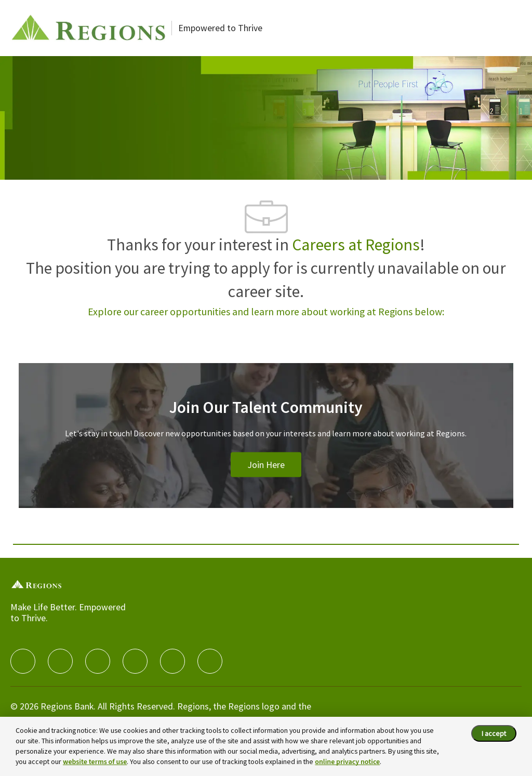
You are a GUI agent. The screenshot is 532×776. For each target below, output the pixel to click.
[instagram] (135, 661)
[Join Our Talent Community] (266, 448)
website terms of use (95, 762)
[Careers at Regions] (89, 28)
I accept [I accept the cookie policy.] (494, 733)
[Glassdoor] (210, 661)
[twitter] (98, 661)
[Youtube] (172, 661)
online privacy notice (347, 762)
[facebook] (23, 661)
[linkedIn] (60, 661)
